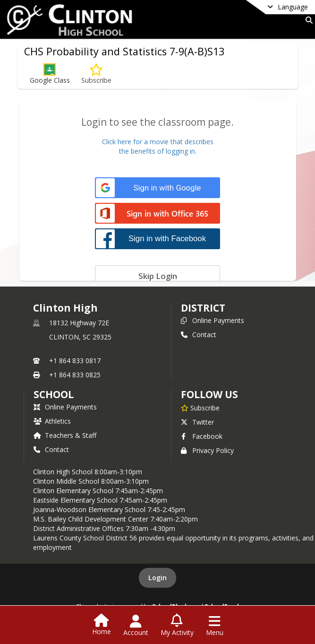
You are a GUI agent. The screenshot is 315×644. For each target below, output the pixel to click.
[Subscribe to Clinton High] (200, 408)
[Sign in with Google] (157, 188)
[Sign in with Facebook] (157, 239)
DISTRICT (203, 308)
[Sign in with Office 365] (157, 214)
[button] (50, 74)
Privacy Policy (207, 450)
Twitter (197, 422)
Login (157, 578)
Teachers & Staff (65, 435)
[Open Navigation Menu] (215, 626)
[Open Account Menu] (136, 626)
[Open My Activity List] (177, 626)
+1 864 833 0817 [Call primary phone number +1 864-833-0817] (75, 361)
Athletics (52, 421)
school (54, 394)
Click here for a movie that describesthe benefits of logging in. (158, 146)
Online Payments (213, 320)
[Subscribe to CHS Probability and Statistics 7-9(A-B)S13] (96, 74)
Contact (199, 335)
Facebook (202, 436)
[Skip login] (157, 276)
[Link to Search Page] (307, 20)
